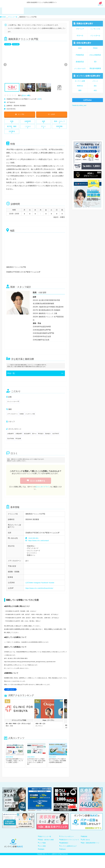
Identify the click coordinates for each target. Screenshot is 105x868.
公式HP (52, 114)
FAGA (95, 48)
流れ (95, 86)
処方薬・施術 (12, 127)
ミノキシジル (95, 29)
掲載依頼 (85, 836)
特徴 (12, 122)
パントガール (95, 36)
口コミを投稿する (36, 481)
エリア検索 (43, 848)
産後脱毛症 (80, 62)
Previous (5, 65)
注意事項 (12, 132)
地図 (44, 122)
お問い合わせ (10, 689)
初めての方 (100, 5)
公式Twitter (29, 583)
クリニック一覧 (13, 17)
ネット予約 (20, 114)
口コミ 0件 (26, 95)
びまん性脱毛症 (95, 55)
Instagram (38, 583)
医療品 (83, 24)
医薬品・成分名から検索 (47, 842)
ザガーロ (80, 36)
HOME (3, 17)
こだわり (28, 127)
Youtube (52, 583)
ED (95, 62)
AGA (80, 48)
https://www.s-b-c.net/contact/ (38, 540)
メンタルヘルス (80, 68)
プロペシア (80, 29)
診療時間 (28, 122)
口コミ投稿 (43, 854)
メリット (95, 81)
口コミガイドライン (43, 487)
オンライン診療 (87, 76)
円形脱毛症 (80, 55)
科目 (95, 90)
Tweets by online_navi (79, 105)
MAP (39, 99)
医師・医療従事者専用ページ (91, 848)
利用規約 (42, 859)
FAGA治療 (16, 44)
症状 (82, 43)
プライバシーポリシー (68, 836)
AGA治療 (8, 44)
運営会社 (63, 859)
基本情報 (59, 127)
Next (65, 65)
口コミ (44, 127)
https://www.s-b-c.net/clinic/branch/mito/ (40, 588)
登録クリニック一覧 (46, 836)
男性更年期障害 (95, 68)
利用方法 (80, 86)
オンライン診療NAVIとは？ (69, 854)
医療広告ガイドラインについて (70, 844)
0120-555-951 (34, 538)
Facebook (45, 583)
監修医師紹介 (65, 848)
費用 (80, 90)
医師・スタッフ (59, 122)
